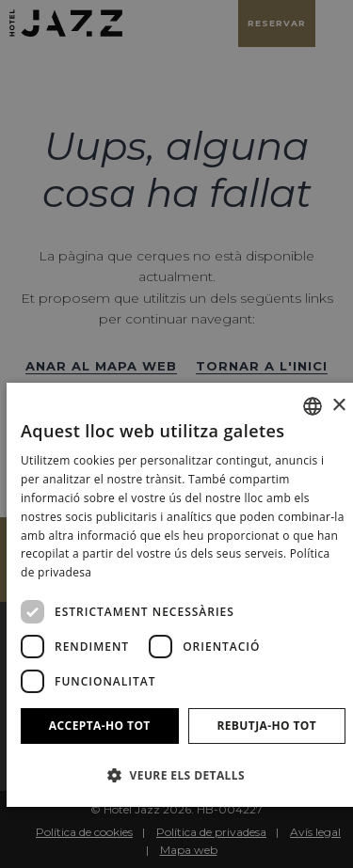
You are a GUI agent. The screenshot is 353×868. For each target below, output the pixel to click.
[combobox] (313, 406)
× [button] (338, 406)
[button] (183, 774)
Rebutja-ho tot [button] (266, 726)
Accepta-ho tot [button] (100, 726)
